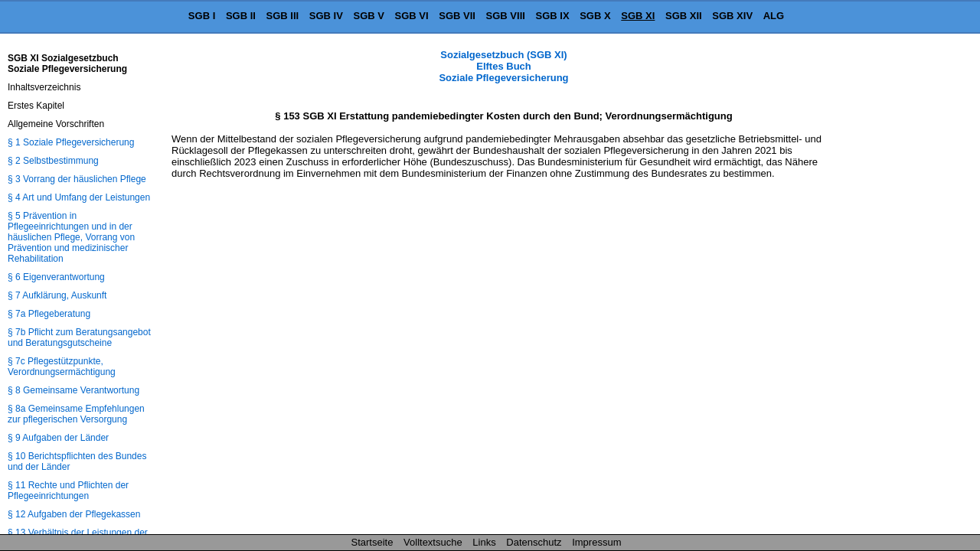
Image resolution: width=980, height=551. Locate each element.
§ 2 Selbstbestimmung (53, 161)
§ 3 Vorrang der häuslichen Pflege (77, 179)
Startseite (372, 542)
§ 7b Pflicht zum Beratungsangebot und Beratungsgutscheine (79, 337)
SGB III (283, 16)
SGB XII (684, 16)
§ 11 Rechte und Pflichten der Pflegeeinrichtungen (68, 491)
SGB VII (457, 16)
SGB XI (638, 16)
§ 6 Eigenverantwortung (56, 277)
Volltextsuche (433, 542)
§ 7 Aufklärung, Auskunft (57, 295)
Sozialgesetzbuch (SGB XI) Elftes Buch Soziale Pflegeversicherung (503, 66)
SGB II (241, 16)
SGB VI (412, 16)
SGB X (595, 16)
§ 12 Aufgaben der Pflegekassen (74, 514)
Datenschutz (534, 542)
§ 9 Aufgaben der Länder (58, 438)
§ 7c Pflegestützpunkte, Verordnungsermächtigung (62, 367)
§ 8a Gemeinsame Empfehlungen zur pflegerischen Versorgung (76, 414)
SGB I (202, 16)
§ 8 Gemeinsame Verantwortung (73, 390)
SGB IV (326, 16)
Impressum (596, 542)
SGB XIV (732, 16)
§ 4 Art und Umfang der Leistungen (79, 197)
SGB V (368, 16)
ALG (774, 16)
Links (484, 542)
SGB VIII (506, 16)
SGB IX (553, 16)
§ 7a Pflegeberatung (49, 314)
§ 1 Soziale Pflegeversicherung (71, 142)
